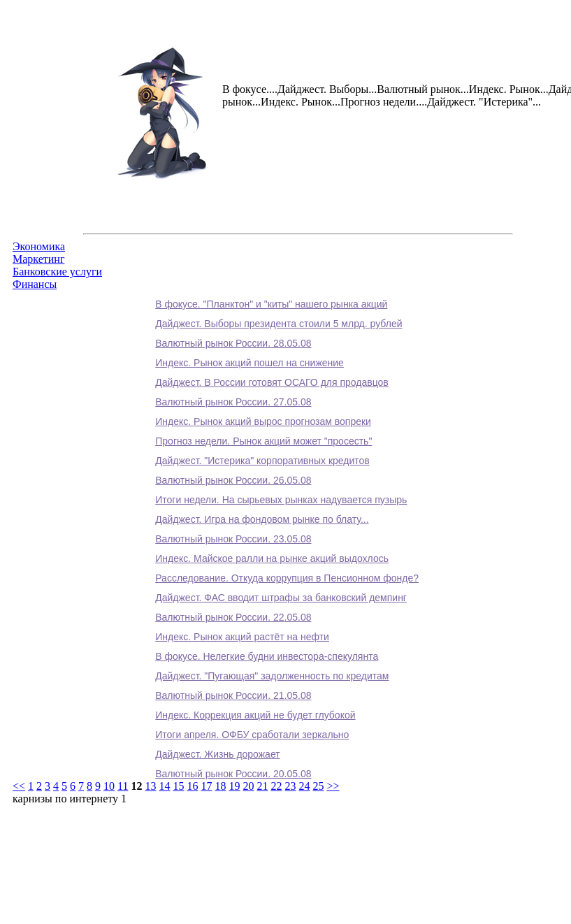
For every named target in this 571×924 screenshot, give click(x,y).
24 (304, 786)
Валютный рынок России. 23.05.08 (233, 539)
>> (333, 786)
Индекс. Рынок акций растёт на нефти (242, 637)
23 (290, 786)
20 (248, 786)
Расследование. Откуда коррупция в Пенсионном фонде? (287, 578)
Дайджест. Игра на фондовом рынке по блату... (262, 519)
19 (234, 786)
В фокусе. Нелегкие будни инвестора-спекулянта (267, 656)
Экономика (39, 246)
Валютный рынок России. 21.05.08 (233, 695)
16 (192, 786)
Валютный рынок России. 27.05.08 (233, 402)
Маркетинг (38, 259)
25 (318, 786)
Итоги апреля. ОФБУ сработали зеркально (252, 735)
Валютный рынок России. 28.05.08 (233, 343)
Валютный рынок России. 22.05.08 (233, 617)
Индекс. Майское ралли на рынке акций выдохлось (272, 558)
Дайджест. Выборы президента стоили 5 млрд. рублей (279, 324)
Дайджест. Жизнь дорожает (217, 754)
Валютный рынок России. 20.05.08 (233, 774)
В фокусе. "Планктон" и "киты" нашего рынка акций (271, 304)
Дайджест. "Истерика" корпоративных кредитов (262, 461)
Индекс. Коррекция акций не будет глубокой (255, 715)
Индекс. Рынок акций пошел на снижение (250, 363)
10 (109, 786)
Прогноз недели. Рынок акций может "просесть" (263, 441)
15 (178, 786)
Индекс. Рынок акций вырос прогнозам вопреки (263, 421)
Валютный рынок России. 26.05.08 (233, 480)
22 (276, 786)
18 (220, 786)
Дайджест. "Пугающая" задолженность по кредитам (272, 676)
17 (206, 786)
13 (150, 786)
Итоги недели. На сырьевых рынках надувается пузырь (281, 500)
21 (262, 786)
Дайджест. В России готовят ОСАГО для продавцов (272, 382)
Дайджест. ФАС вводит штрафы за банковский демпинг (281, 598)
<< (19, 786)
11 (123, 786)
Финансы (35, 284)
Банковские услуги (57, 272)
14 (164, 786)
